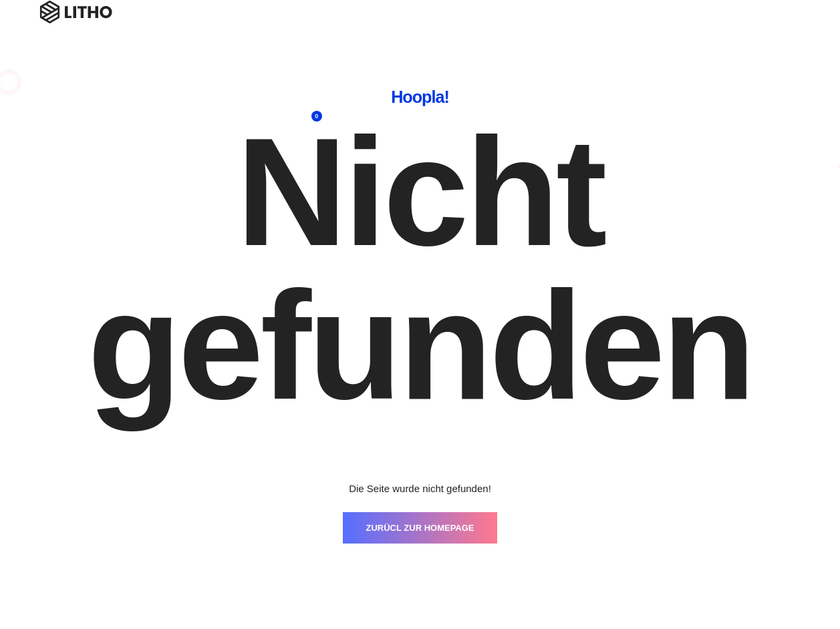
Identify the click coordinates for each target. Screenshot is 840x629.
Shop (780, 27)
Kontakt (671, 27)
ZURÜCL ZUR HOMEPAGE (420, 528)
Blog (505, 27)
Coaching (451, 27)
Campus (728, 27)
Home (324, 27)
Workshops (384, 27)
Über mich (620, 37)
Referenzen (562, 27)
